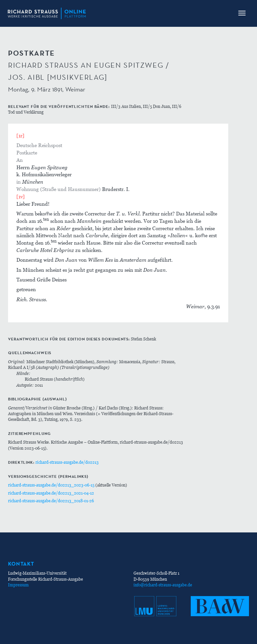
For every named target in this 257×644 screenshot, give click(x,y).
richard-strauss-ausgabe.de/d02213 (67, 462)
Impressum (18, 585)
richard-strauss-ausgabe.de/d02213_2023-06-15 (51, 485)
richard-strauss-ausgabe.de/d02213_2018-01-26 (51, 501)
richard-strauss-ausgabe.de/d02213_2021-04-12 (51, 493)
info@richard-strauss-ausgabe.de (163, 585)
